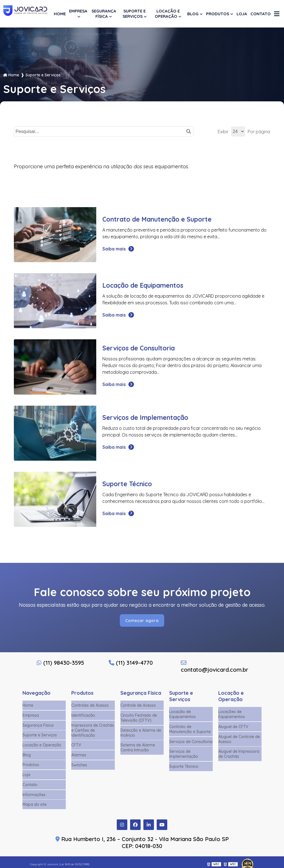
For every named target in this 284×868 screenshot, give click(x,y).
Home (60, 14)
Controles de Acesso (90, 706)
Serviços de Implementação (184, 754)
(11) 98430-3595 (60, 664)
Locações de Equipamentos (232, 715)
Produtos (218, 14)
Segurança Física (104, 14)
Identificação (83, 716)
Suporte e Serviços (134, 14)
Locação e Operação (167, 14)
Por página (259, 132)
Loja (242, 14)
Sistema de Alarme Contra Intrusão (138, 747)
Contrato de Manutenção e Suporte (190, 730)
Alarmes (79, 754)
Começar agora (142, 621)
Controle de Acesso (138, 706)
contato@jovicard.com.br (214, 668)
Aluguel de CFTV (233, 727)
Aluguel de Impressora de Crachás (239, 754)
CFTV (76, 745)
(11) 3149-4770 (131, 664)
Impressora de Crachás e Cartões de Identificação (93, 730)
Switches (79, 764)
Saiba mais (118, 249)
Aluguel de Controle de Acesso (239, 739)
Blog (193, 14)
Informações (34, 791)
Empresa (78, 11)
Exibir (223, 132)
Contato (261, 14)
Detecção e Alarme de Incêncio (141, 733)
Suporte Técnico (184, 766)
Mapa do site (35, 801)
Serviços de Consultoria (191, 742)
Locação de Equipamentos (182, 715)
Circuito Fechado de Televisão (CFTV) (139, 718)
